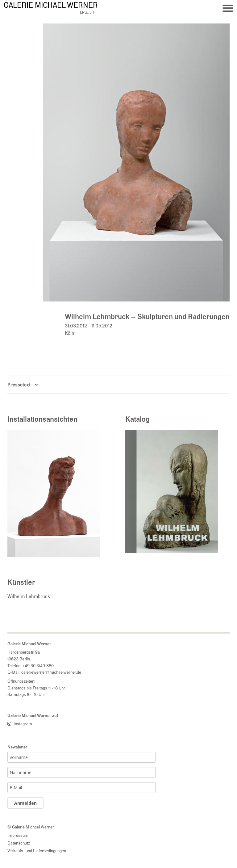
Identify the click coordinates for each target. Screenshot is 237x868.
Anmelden (25, 803)
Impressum (18, 835)
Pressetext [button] (19, 385)
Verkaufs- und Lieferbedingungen (37, 851)
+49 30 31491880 (38, 666)
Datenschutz (19, 843)
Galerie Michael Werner (51, 5)
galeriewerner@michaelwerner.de (51, 672)
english (87, 12)
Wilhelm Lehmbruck (29, 596)
